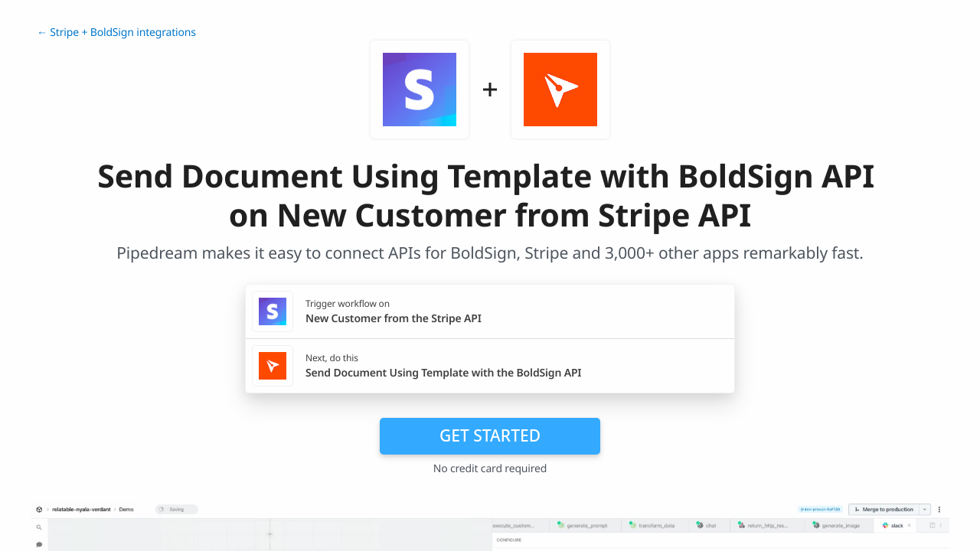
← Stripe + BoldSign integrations (116, 33)
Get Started (490, 435)
